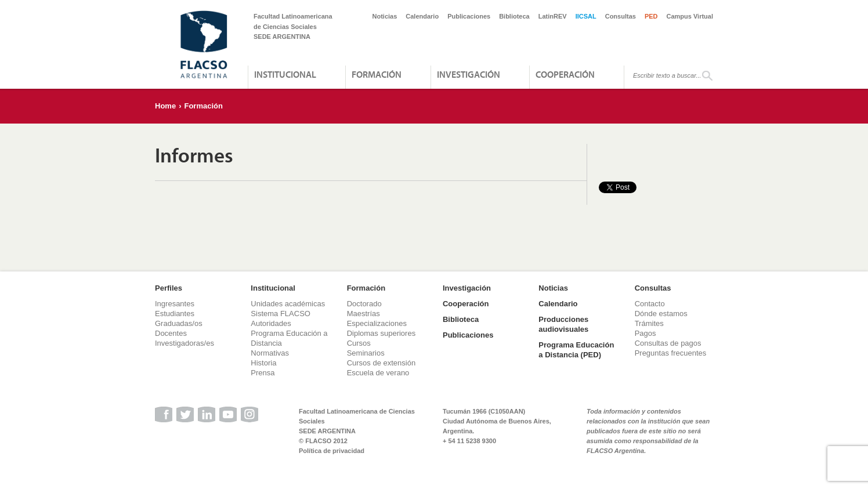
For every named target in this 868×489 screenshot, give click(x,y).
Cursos (359, 343)
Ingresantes (175, 304)
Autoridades (271, 323)
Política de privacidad (332, 451)
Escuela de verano (378, 373)
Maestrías (364, 314)
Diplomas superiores (381, 333)
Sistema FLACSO (281, 314)
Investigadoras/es (185, 343)
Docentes (171, 333)
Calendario (422, 16)
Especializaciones (377, 323)
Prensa (263, 373)
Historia (263, 363)
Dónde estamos (661, 314)
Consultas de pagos (668, 343)
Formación (377, 74)
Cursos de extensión (381, 363)
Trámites (649, 323)
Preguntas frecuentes (671, 353)
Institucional (285, 74)
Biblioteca (514, 16)
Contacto (650, 304)
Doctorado (364, 304)
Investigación (469, 74)
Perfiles (169, 288)
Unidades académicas (288, 304)
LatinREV (553, 16)
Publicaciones (469, 16)
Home (165, 106)
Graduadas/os (179, 323)
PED (651, 16)
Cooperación (565, 74)
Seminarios (366, 353)
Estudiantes (175, 314)
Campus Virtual (690, 16)
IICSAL (586, 16)
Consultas (621, 16)
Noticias (385, 16)
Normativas (270, 353)
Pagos (645, 333)
